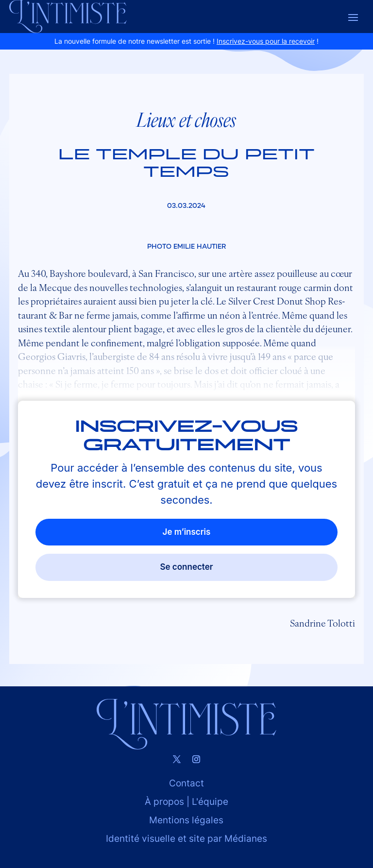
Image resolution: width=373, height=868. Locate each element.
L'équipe (210, 802)
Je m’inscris (187, 532)
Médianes (246, 839)
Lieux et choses (186, 119)
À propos (164, 802)
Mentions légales (186, 820)
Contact (186, 783)
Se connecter (186, 567)
